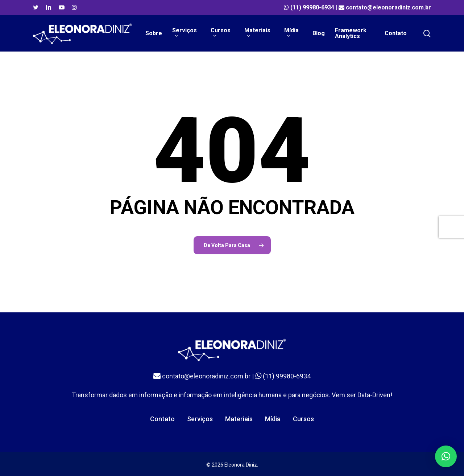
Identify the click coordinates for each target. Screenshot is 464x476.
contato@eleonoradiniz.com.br (388, 7)
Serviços (200, 419)
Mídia (273, 419)
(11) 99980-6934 (312, 7)
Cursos (303, 419)
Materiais (239, 419)
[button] (446, 456)
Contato (162, 419)
